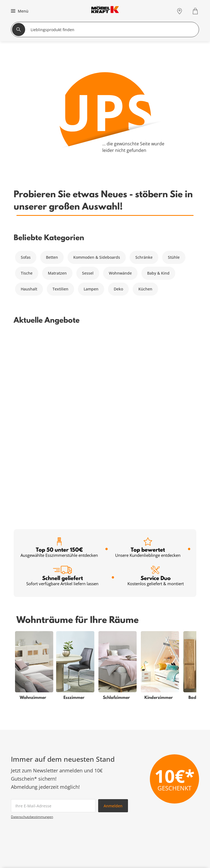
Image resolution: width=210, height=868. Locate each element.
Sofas (26, 257)
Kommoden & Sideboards (97, 257)
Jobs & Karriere (175, 825)
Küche (17, 825)
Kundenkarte (82, 792)
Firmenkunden (84, 831)
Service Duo (156, 392)
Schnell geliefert (62, 392)
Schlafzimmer (24, 792)
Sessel (88, 273)
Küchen (145, 289)
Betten (52, 257)
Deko (118, 289)
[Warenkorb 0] (196, 11)
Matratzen (57, 273)
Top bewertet (148, 364)
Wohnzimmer (23, 785)
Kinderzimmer (24, 812)
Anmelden (113, 622)
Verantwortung (175, 838)
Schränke (144, 257)
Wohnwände (120, 273)
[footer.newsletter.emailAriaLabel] (53, 622)
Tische (27, 273)
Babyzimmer (22, 798)
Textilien (60, 289)
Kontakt (169, 805)
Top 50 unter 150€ (59, 364)
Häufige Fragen (175, 785)
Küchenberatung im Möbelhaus (99, 825)
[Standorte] (180, 11)
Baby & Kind (158, 273)
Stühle (174, 257)
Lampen (91, 289)
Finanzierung (82, 798)
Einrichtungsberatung (90, 818)
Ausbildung (172, 831)
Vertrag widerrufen (179, 792)
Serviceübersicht (86, 785)
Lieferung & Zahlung (180, 812)
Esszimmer (21, 818)
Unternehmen (174, 818)
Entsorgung (172, 798)
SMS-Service (81, 805)
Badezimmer (23, 805)
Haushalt (29, 289)
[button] (19, 11)
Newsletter (80, 812)
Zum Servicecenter (168, 744)
